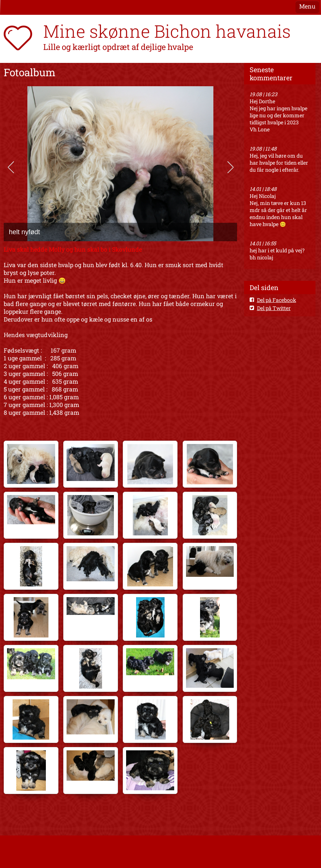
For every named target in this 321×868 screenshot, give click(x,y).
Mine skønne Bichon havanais (167, 31)
